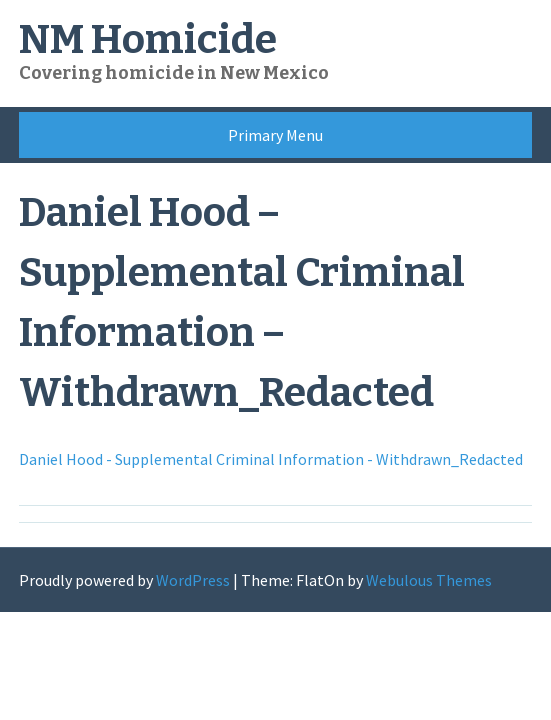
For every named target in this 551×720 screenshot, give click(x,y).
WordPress (193, 580)
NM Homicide (148, 40)
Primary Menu (275, 135)
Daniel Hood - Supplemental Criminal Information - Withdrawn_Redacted (271, 459)
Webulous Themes (429, 580)
